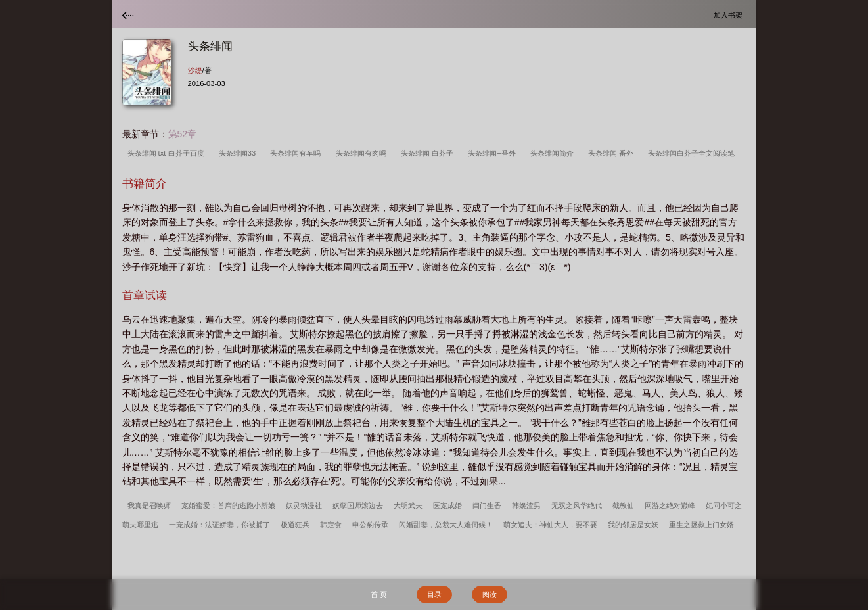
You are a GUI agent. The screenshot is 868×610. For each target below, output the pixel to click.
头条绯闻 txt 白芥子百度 (168, 153)
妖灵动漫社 (304, 505)
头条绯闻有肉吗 (363, 153)
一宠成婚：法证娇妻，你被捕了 (219, 525)
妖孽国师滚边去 (358, 505)
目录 (434, 594)
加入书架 (730, 15)
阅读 (490, 594)
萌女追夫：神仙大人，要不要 (550, 525)
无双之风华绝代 (577, 505)
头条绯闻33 (240, 153)
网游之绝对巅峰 (670, 505)
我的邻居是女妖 (633, 525)
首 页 (379, 594)
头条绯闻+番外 (494, 153)
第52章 (183, 134)
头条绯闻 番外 (613, 153)
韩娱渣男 (526, 505)
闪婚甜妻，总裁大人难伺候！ (446, 525)
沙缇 (195, 70)
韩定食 (331, 525)
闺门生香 (487, 505)
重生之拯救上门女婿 (701, 525)
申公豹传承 (370, 525)
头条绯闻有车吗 (297, 153)
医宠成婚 (447, 505)
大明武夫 (408, 505)
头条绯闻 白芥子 (429, 153)
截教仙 (623, 505)
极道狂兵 (295, 525)
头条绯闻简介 (554, 153)
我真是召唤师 (149, 505)
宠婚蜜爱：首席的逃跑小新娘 (228, 505)
